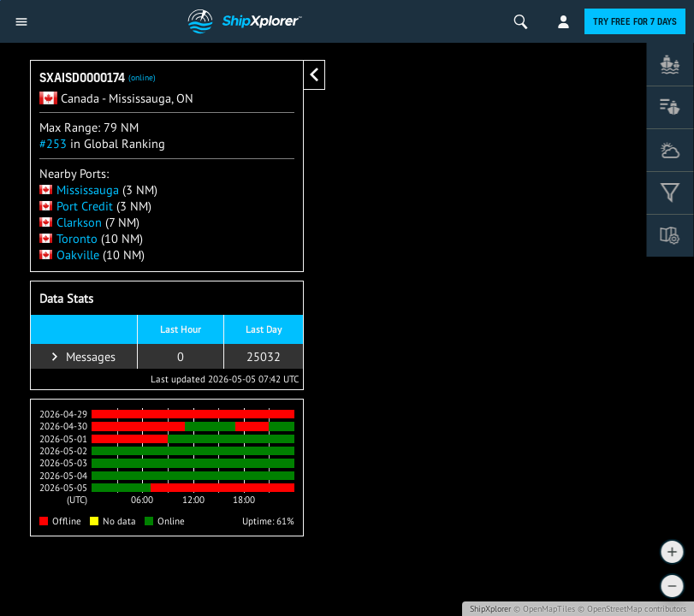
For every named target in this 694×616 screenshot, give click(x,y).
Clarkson (71, 222)
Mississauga (79, 190)
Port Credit (76, 206)
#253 (53, 143)
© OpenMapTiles (544, 609)
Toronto (68, 238)
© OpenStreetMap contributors (632, 609)
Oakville (69, 255)
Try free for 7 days (635, 21)
